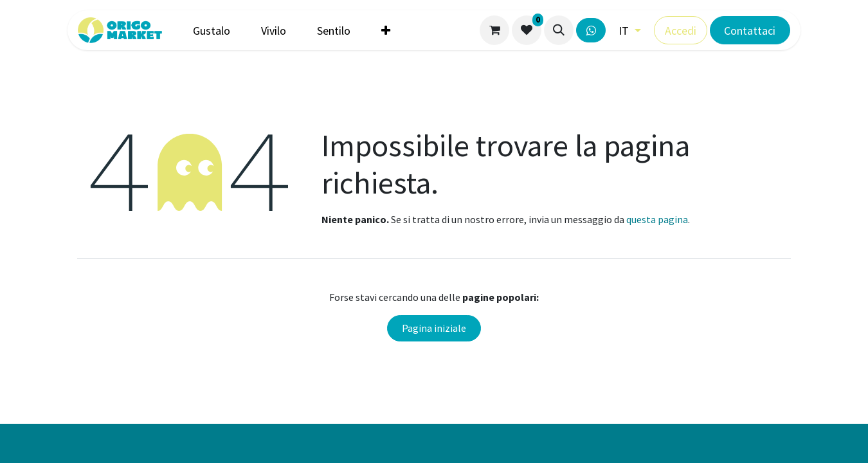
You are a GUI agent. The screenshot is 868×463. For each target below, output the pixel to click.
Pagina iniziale (434, 328)
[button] (559, 30)
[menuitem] (212, 31)
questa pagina (657, 219)
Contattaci (750, 31)
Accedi (681, 31)
